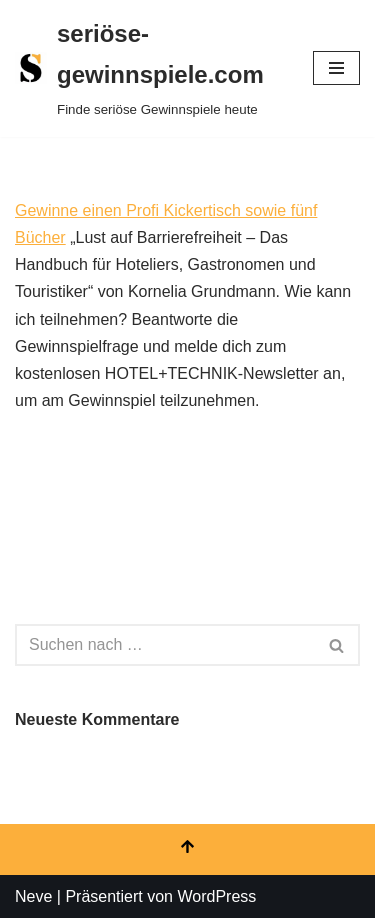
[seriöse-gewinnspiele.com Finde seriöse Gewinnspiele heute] (149, 68)
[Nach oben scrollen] (187, 849)
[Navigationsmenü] (336, 68)
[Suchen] (165, 645)
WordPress (216, 896)
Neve (33, 896)
